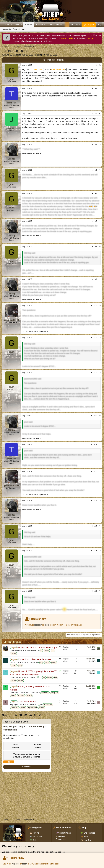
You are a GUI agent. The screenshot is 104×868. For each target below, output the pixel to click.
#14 (96, 444)
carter (47, 662)
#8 (96, 247)
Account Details (64, 833)
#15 (96, 471)
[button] (12, 25)
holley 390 (55, 693)
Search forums (19, 29)
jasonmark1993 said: (33, 379)
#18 (96, 551)
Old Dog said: (30, 253)
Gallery (40, 25)
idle (56, 677)
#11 (96, 338)
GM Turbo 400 (58, 70)
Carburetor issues (27, 702)
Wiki (17, 25)
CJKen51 (13, 677)
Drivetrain (34, 650)
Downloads (54, 25)
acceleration (48, 705)
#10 (96, 306)
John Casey (14, 650)
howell (47, 650)
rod (53, 650)
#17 (96, 526)
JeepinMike (14, 693)
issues (54, 662)
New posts (6, 29)
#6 (96, 193)
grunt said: (29, 422)
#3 (96, 114)
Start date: (23, 55)
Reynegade (14, 705)
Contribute (27, 767)
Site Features (89, 833)
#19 (96, 591)
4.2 (44, 677)
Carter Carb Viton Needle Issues (35, 659)
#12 (96, 373)
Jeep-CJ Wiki (67, 38)
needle (14, 665)
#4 (96, 145)
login (25, 864)
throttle (14, 653)
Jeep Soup (92, 688)
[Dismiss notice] (95, 35)
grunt (6, 55)
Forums (29, 25)
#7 (96, 221)
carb (41, 662)
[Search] (99, 25)
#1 (100, 65)
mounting (21, 696)
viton (20, 665)
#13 (96, 416)
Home (7, 25)
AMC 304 (38, 70)
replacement (32, 708)
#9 (96, 279)
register (16, 864)
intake (13, 696)
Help (85, 837)
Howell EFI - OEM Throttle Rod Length (38, 647)
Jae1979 (13, 662)
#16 (96, 500)
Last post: (47, 55)
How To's (87, 840)
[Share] (96, 65)
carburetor (45, 693)
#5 (96, 170)
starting (42, 708)
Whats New (37, 837)
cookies (21, 852)
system (21, 680)
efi (41, 650)
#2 (96, 88)
